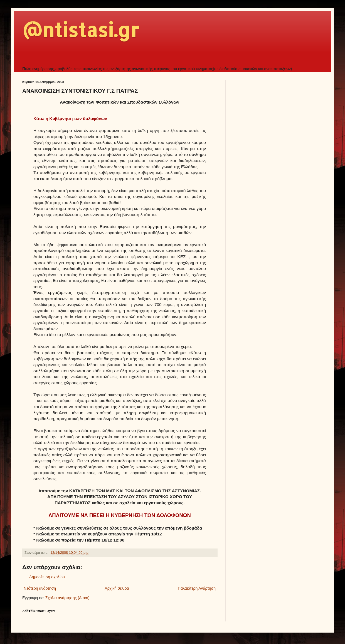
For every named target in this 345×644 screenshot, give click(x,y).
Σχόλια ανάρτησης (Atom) (67, 598)
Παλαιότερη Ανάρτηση (197, 588)
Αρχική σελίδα (117, 588)
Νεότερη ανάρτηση (40, 588)
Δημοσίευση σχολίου (47, 577)
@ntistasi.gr (81, 30)
